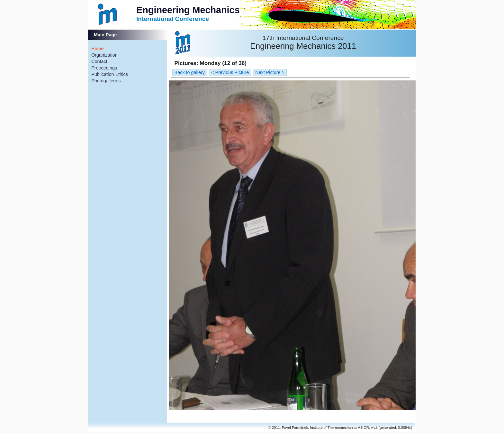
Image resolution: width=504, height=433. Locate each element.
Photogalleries (106, 81)
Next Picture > (270, 72)
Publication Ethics (110, 74)
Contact (99, 61)
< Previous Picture (230, 72)
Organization (104, 55)
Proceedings (104, 68)
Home (98, 49)
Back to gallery (190, 72)
